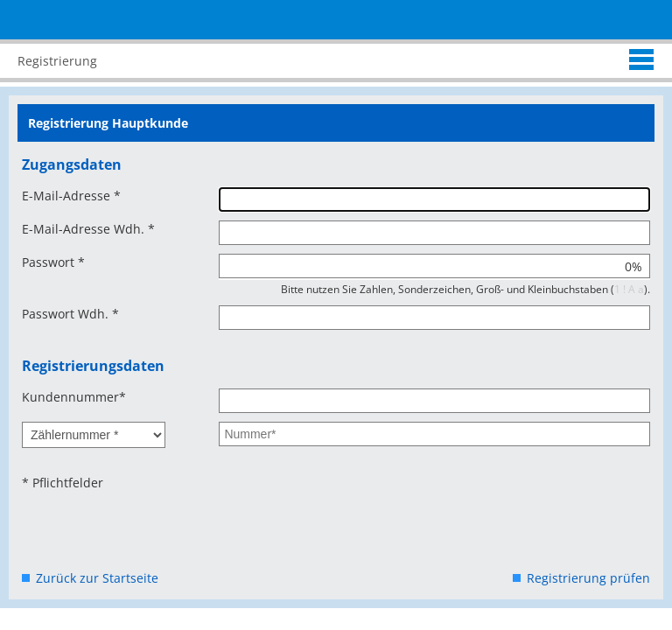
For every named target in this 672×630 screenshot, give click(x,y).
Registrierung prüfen (588, 578)
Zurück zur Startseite (97, 578)
